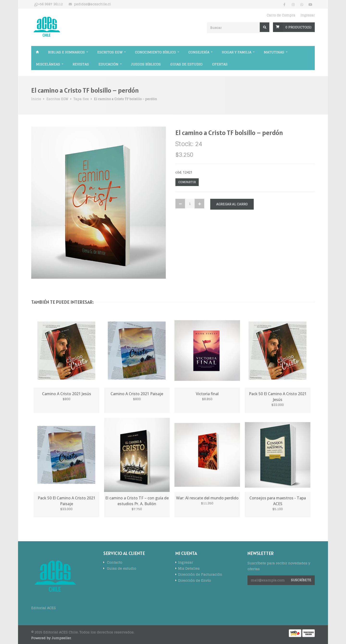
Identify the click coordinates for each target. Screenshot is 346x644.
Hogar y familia (237, 52)
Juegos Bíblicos (146, 64)
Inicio (37, 52)
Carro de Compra (281, 15)
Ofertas (220, 64)
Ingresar (308, 15)
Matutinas (274, 52)
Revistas (81, 64)
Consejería (199, 52)
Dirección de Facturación (200, 575)
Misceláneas (48, 64)
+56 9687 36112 (51, 4)
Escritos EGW (110, 52)
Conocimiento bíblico (155, 52)
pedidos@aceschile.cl (92, 4)
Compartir (187, 182)
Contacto (115, 563)
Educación (108, 64)
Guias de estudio (186, 64)
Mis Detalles (189, 569)
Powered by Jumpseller (51, 638)
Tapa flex (81, 99)
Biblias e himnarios (66, 52)
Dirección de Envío (195, 581)
